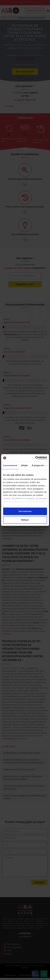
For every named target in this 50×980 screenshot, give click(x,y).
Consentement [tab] (10, 465)
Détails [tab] (24, 465)
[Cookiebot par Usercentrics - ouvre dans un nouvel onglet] (36, 458)
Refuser (25, 520)
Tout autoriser (25, 511)
